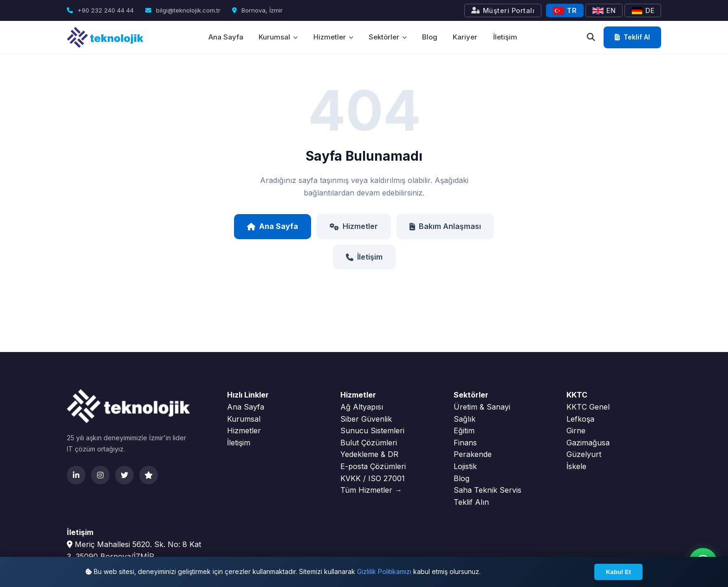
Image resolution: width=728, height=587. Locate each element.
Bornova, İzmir (257, 10)
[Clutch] (149, 475)
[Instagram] (100, 475)
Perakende (473, 454)
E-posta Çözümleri (373, 466)
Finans (465, 443)
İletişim (506, 37)
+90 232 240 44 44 (100, 10)
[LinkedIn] (76, 475)
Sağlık (465, 419)
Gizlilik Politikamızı (384, 571)
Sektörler (388, 37)
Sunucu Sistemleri (372, 430)
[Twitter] (124, 475)
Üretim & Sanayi (482, 407)
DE (643, 10)
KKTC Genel (588, 407)
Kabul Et (618, 572)
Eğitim (464, 430)
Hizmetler (333, 37)
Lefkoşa (580, 419)
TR (565, 10)
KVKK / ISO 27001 (373, 478)
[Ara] (591, 37)
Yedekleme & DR (369, 454)
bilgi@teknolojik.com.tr (183, 10)
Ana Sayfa (225, 37)
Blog (430, 37)
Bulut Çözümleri (369, 443)
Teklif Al (632, 37)
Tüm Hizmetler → (371, 490)
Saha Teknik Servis (487, 490)
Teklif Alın (471, 502)
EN (604, 10)
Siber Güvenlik (366, 419)
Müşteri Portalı (503, 10)
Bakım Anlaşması (445, 226)
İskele (576, 466)
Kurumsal (278, 37)
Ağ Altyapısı (362, 407)
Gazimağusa (588, 443)
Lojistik (465, 466)
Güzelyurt (584, 454)
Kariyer (466, 37)
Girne (576, 430)
